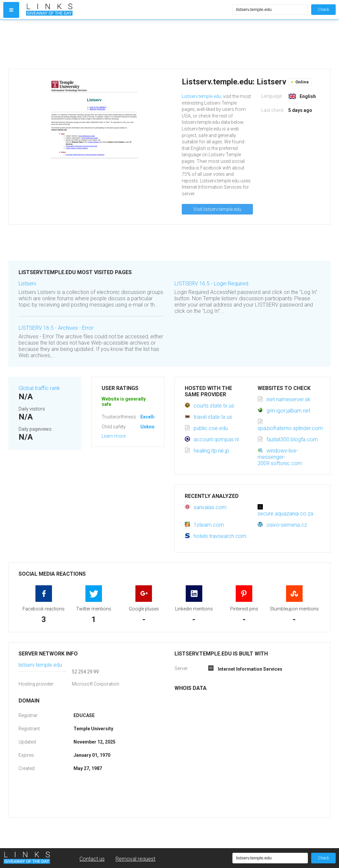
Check (323, 9)
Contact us (92, 859)
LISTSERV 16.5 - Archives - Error (56, 328)
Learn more (114, 436)
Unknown (150, 427)
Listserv (27, 284)
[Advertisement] (128, 44)
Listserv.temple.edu (201, 96)
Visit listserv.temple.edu (217, 209)
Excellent (150, 417)
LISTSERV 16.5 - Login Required (211, 284)
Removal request (135, 859)
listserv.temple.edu (40, 665)
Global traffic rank (39, 388)
